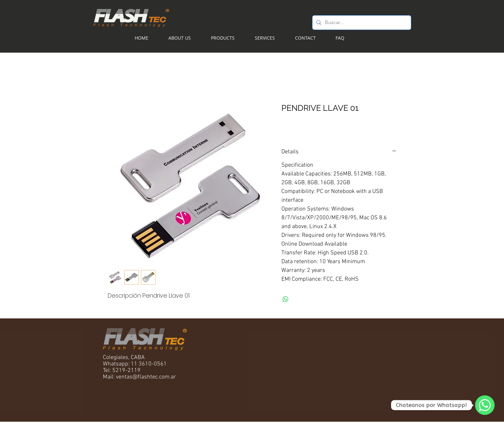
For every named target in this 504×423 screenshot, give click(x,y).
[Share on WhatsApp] (286, 299)
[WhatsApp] (485, 405)
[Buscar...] (361, 23)
